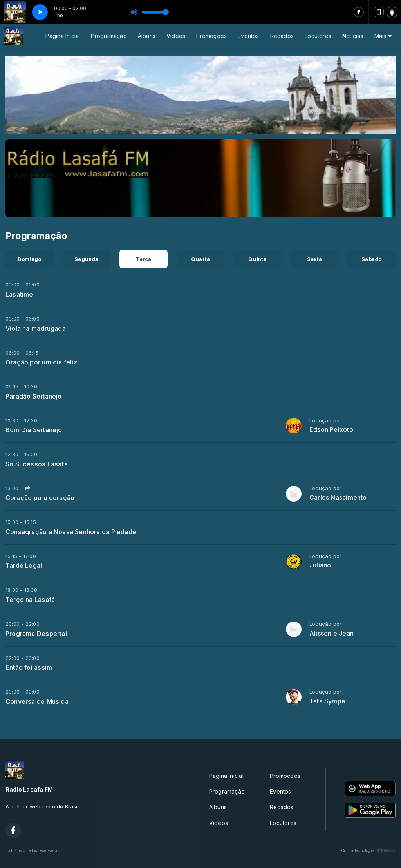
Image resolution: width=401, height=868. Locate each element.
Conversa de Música (37, 701)
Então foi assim (29, 667)
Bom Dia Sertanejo (34, 430)
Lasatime (19, 294)
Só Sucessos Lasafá (37, 464)
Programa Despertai (36, 634)
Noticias (353, 36)
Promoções (211, 36)
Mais (383, 36)
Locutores (318, 36)
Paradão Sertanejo (34, 396)
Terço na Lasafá (30, 600)
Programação (109, 36)
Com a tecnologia (368, 850)
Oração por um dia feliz (41, 362)
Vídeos (176, 36)
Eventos (248, 36)
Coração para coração (40, 498)
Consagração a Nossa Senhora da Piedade (71, 532)
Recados (282, 36)
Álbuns (147, 36)
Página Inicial (63, 36)
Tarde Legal (24, 565)
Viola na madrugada (36, 328)
